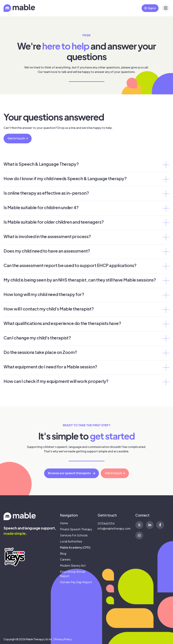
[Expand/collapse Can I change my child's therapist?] (166, 339)
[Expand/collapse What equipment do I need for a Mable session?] (166, 367)
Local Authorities (71, 541)
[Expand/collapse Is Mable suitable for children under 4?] (166, 208)
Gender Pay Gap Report (76, 582)
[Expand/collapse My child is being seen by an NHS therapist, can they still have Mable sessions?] (166, 281)
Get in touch (18, 138)
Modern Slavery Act (73, 565)
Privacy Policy (63, 639)
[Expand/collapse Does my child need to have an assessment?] (166, 252)
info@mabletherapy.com (114, 528)
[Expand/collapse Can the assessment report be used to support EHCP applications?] (166, 266)
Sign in (150, 8)
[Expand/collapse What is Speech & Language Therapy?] (166, 165)
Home (64, 523)
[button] (166, 8)
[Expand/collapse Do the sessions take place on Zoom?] (166, 353)
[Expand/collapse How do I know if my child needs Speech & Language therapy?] (166, 179)
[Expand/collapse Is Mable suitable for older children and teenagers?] (166, 223)
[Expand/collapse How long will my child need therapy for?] (166, 295)
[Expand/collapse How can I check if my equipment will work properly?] (166, 382)
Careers (65, 559)
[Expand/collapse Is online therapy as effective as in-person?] (166, 194)
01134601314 (106, 523)
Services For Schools (74, 535)
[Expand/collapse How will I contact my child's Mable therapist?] (166, 310)
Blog (63, 553)
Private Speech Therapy (76, 529)
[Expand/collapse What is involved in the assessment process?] (166, 237)
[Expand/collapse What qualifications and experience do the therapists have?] (166, 324)
